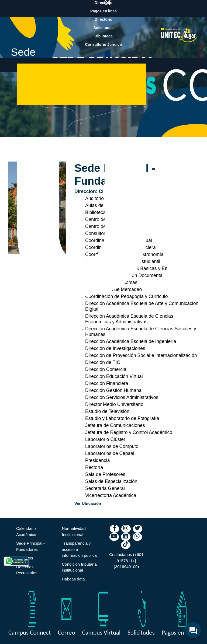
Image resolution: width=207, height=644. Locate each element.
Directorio (103, 19)
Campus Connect (30, 632)
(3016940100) (126, 567)
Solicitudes (141, 632)
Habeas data (73, 579)
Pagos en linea (180, 632)
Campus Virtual (101, 632)
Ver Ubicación (88, 503)
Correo (67, 632)
